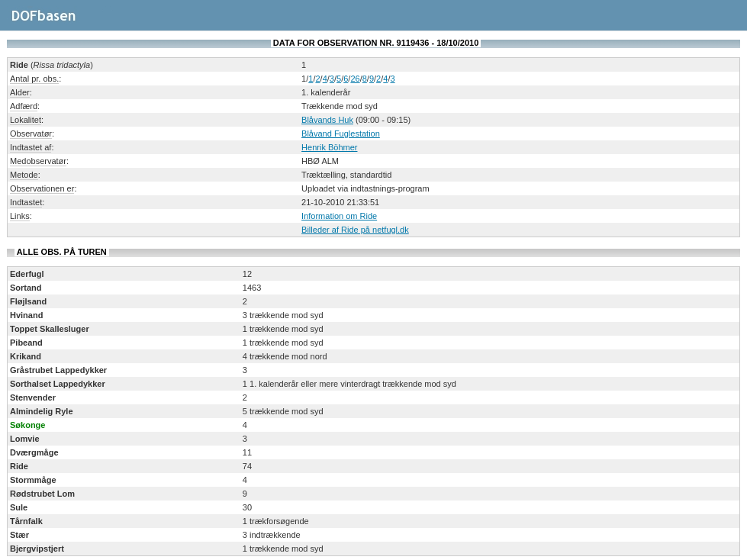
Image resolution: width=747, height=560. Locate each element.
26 (355, 79)
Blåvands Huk (327, 120)
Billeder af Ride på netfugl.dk (355, 230)
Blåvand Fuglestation (341, 134)
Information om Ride (339, 216)
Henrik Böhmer (329, 147)
